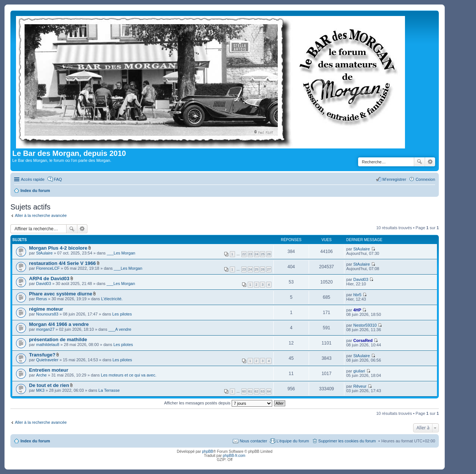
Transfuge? (42, 355)
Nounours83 (47, 314)
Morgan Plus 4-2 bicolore (58, 248)
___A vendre (120, 329)
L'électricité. (112, 299)
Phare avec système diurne (61, 294)
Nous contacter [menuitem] (253, 441)
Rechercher (419, 162)
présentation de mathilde (58, 340)
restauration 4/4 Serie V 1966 (62, 263)
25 (263, 254)
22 (244, 254)
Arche (41, 375)
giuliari (359, 371)
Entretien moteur (49, 370)
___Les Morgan (121, 253)
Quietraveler (47, 360)
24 (257, 254)
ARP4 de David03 (49, 278)
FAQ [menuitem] (58, 179)
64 (269, 391)
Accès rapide (33, 179)
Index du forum (35, 441)
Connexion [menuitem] (425, 179)
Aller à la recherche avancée (41, 215)
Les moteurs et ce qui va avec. (128, 375)
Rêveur (360, 386)
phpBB (208, 451)
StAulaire (44, 253)
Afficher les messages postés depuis (218, 403)
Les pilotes (122, 314)
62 (257, 391)
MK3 (40, 390)
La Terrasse (109, 390)
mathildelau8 (48, 345)
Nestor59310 (365, 325)
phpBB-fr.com (234, 456)
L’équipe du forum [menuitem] (292, 441)
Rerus (41, 299)
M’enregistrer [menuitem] (394, 179)
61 (250, 391)
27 (269, 269)
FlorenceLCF (48, 268)
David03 (44, 284)
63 (263, 391)
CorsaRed (363, 340)
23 (250, 254)
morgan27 (45, 329)
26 (269, 254)
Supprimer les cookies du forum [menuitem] (347, 441)
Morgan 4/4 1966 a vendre (59, 324)
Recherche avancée (430, 162)
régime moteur (46, 309)
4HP (357, 310)
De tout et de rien (49, 385)
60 (244, 391)
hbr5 (357, 295)
